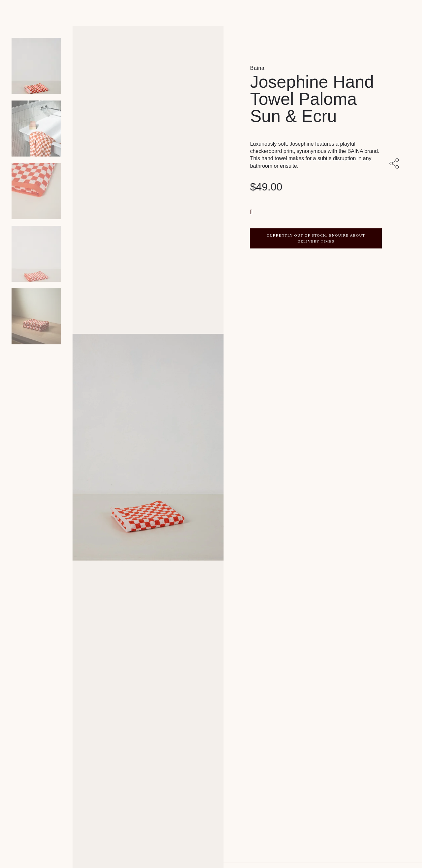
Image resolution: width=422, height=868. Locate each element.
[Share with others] (395, 164)
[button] (252, 211)
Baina (257, 68)
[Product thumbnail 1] (36, 129)
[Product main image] (36, 66)
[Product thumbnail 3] (36, 254)
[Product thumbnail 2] (36, 191)
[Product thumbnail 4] (36, 316)
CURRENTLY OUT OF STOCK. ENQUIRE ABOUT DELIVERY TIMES (316, 238)
